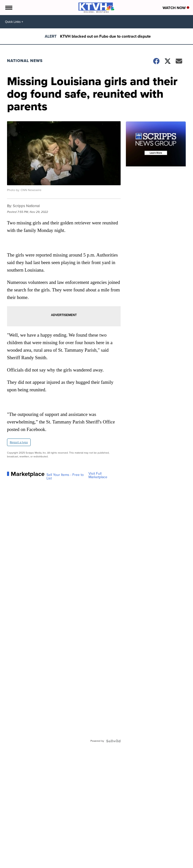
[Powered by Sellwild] (113, 741)
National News (25, 61)
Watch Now (176, 8)
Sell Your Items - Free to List (65, 477)
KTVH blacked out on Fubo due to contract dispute (105, 36)
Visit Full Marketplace (98, 475)
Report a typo (19, 442)
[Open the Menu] (8, 8)
